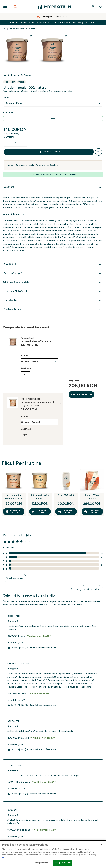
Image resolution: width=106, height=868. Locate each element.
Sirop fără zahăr (66, 495)
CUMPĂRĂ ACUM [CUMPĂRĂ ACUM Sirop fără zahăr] (65, 511)
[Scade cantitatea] (7, 143)
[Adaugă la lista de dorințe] (99, 152)
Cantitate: (10, 137)
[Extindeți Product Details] (53, 309)
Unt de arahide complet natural (14, 497)
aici (4, 857)
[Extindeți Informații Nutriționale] (53, 291)
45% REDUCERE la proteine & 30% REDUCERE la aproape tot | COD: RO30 (53, 23)
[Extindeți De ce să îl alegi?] (53, 273)
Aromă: (7, 97)
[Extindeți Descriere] (53, 187)
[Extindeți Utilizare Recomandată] (53, 282)
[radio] (53, 119)
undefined (53, 103)
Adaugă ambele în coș (82, 394)
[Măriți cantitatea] (24, 143)
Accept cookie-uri (63, 863)
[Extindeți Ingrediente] (53, 300)
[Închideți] (102, 845)
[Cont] (93, 7)
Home (4, 29)
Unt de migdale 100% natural (23, 29)
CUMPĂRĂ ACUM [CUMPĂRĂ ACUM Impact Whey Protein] (91, 511)
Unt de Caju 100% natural (40, 497)
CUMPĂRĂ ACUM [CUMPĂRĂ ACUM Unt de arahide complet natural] (13, 511)
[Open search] (15, 7)
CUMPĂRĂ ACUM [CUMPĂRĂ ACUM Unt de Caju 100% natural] (39, 511)
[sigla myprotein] (54, 7)
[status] (16, 143)
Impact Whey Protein (92, 497)
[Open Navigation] (5, 7)
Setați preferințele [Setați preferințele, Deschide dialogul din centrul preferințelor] (42, 863)
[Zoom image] (31, 36)
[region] (53, 854)
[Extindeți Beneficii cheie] (53, 264)
